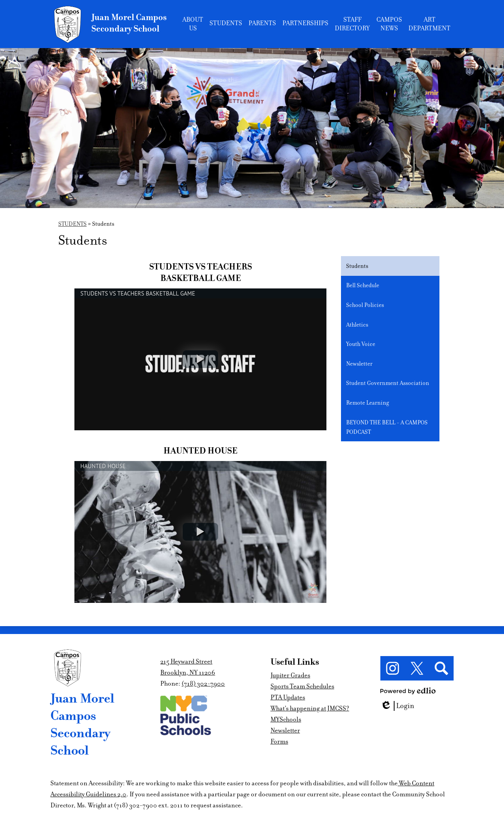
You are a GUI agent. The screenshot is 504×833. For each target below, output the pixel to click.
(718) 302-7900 (203, 684)
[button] (193, 24)
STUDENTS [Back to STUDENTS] (72, 224)
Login (397, 706)
